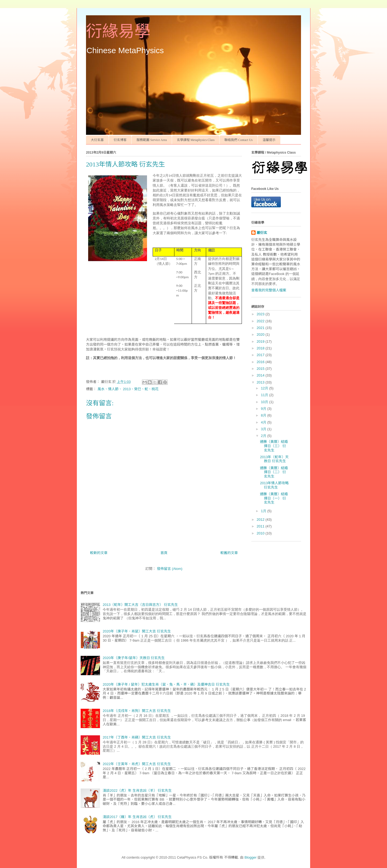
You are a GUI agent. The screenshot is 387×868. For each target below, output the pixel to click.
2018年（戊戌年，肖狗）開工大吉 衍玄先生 (137, 711)
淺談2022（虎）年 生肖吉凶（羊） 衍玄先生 (137, 791)
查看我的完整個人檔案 (269, 290)
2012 (261, 520)
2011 (261, 526)
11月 (265, 395)
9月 (264, 409)
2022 (261, 321)
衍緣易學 (118, 31)
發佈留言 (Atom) (170, 569)
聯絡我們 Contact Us (239, 140)
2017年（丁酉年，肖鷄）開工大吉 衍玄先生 (137, 737)
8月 (264, 415)
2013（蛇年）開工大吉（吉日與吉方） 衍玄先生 (140, 605)
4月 (264, 422)
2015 (261, 369)
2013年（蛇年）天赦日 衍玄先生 (274, 459)
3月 (264, 429)
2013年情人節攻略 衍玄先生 (274, 485)
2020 (261, 334)
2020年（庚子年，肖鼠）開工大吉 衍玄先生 (137, 631)
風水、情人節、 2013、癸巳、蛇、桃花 (128, 389)
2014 (261, 375)
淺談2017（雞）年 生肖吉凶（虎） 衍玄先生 (137, 817)
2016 (261, 362)
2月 (264, 436)
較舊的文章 (229, 553)
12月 (265, 388)
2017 (261, 355)
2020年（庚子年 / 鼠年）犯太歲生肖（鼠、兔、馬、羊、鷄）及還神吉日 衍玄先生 (166, 684)
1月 (264, 511)
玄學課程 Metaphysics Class (196, 140)
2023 (261, 314)
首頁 (164, 553)
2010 (261, 533)
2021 (261, 328)
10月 (265, 402)
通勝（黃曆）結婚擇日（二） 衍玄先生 (274, 472)
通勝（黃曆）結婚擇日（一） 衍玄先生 (274, 498)
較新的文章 (99, 553)
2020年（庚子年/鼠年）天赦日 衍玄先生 (134, 658)
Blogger (251, 857)
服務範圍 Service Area (152, 140)
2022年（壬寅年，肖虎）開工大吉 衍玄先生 (137, 764)
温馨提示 (269, 140)
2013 (261, 382)
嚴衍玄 (262, 233)
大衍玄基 (97, 140)
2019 (261, 341)
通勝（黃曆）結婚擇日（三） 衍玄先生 (274, 446)
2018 (261, 348)
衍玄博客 (120, 140)
